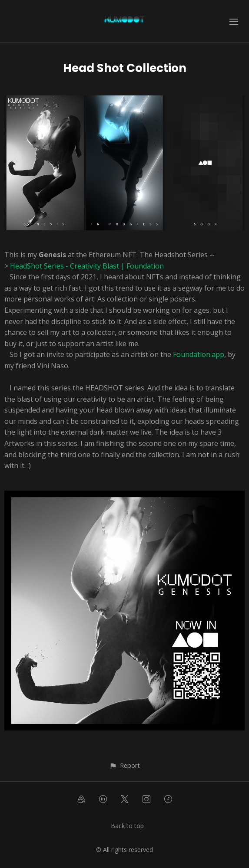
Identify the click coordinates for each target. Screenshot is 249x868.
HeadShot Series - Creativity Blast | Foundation (87, 266)
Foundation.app (199, 354)
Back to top (127, 826)
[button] (124, 765)
